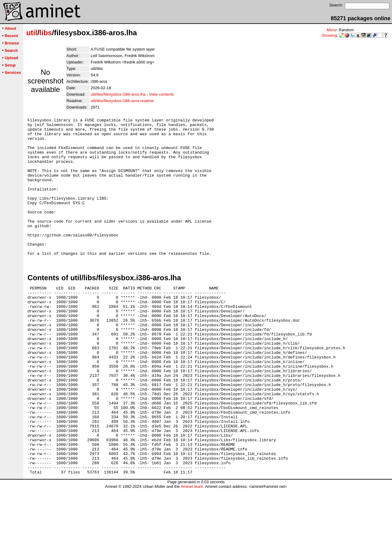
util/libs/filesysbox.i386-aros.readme (122, 101)
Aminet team (192, 553)
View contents (162, 94)
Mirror (332, 30)
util (32, 33)
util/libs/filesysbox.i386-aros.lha (118, 94)
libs (45, 33)
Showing (330, 35)
